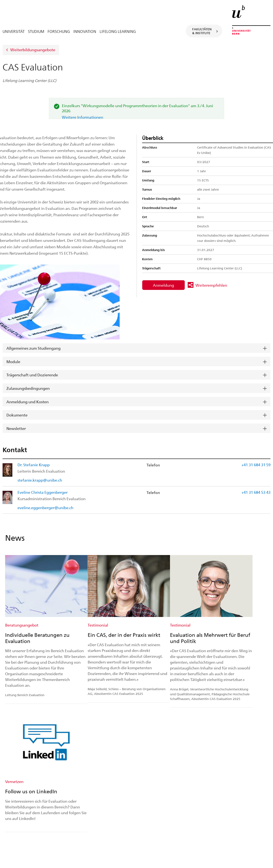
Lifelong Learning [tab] (118, 31)
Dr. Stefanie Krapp (34, 465)
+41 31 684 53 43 (256, 492)
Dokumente (17, 415)
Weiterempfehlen (211, 285)
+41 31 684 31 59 (256, 465)
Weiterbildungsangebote (33, 50)
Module (13, 362)
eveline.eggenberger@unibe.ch (45, 508)
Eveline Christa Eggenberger (43, 492)
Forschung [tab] (59, 31)
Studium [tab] (36, 31)
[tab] (136, 348)
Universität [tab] (14, 31)
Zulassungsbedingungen (28, 388)
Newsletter (16, 428)
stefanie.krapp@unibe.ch (40, 480)
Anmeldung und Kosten (28, 402)
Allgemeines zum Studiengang (33, 348)
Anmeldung (163, 285)
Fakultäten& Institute (202, 31)
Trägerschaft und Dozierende (32, 375)
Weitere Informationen (83, 117)
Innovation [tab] (85, 31)
